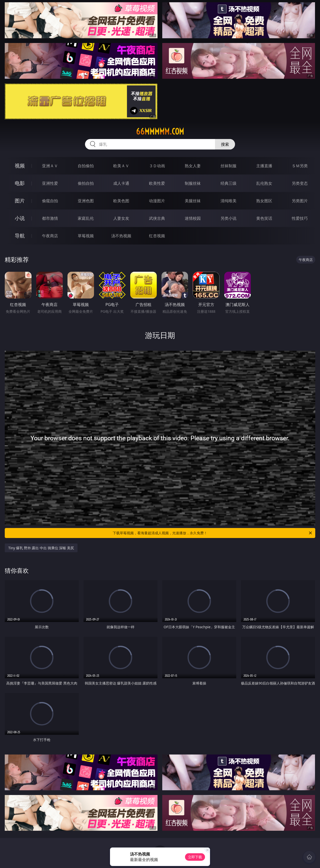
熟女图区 (264, 201)
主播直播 (264, 166)
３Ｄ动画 (157, 166)
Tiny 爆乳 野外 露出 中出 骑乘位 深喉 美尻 (41, 548)
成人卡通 (121, 183)
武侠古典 (157, 218)
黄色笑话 (264, 218)
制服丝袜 (193, 183)
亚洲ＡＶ (50, 166)
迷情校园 (193, 218)
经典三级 (228, 183)
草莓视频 (86, 236)
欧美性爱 (157, 183)
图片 (20, 201)
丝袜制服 (228, 166)
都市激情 (50, 218)
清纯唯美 (228, 201)
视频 (20, 166)
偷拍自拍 (86, 183)
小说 (20, 218)
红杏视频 (157, 236)
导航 (20, 236)
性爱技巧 (300, 218)
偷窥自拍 (50, 201)
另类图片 (300, 201)
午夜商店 (50, 236)
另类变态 (300, 183)
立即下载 (195, 857)
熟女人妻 (193, 166)
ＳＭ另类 (300, 166)
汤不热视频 (121, 236)
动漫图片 (157, 201)
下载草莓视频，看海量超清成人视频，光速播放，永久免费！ (213, 533)
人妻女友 (121, 218)
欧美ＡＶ (121, 166)
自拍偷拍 (86, 166)
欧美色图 (121, 201)
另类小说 (228, 218)
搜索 (225, 144)
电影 (20, 183)
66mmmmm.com (160, 131)
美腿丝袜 (193, 201)
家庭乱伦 (86, 218)
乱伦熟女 (264, 183)
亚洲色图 (86, 201)
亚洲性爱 (50, 183)
